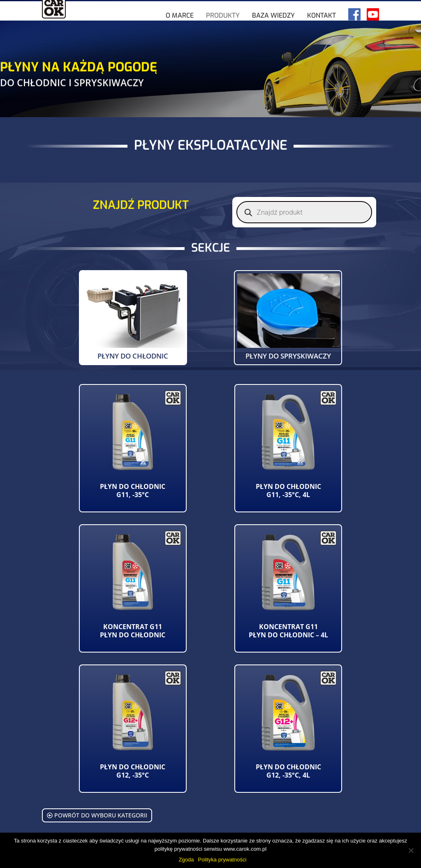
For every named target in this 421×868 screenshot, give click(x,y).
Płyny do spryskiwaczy (288, 356)
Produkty (223, 29)
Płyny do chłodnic (133, 356)
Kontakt (322, 29)
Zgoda (186, 860)
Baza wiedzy (273, 29)
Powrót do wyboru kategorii (97, 815)
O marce (180, 29)
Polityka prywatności (222, 860)
